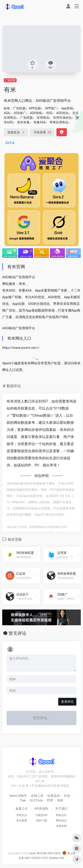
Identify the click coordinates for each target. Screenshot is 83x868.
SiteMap (54, 858)
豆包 (67, 796)
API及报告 (42, 809)
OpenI (33, 853)
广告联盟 (10, 80)
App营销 (67, 108)
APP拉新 (35, 108)
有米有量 (23, 122)
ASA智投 (36, 113)
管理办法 (22, 815)
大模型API (41, 815)
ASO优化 (62, 113)
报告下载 (42, 821)
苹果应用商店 (59, 122)
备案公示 (22, 809)
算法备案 (22, 821)
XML (62, 858)
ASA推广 (20, 113)
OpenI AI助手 (18, 796)
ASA (7, 113)
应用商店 (43, 118)
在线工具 (37, 796)
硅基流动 (54, 796)
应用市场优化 (62, 118)
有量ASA (40, 122)
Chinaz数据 (41, 415)
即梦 (50, 800)
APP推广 (51, 108)
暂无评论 (17, 633)
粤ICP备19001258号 (49, 853)
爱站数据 (19, 415)
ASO (49, 113)
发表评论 (67, 702)
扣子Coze (36, 800)
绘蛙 (60, 800)
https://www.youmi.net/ (20, 348)
